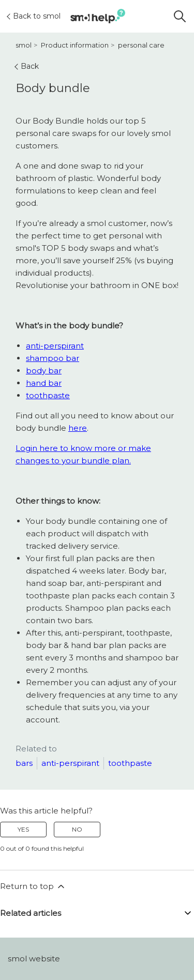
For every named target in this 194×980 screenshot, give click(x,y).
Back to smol (34, 16)
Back (27, 66)
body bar (44, 371)
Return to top (33, 886)
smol (24, 45)
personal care (141, 45)
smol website (34, 959)
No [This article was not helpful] (77, 829)
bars (24, 763)
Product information (75, 45)
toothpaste (48, 395)
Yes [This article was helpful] (23, 829)
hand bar (44, 383)
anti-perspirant (55, 346)
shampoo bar (53, 358)
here (78, 428)
